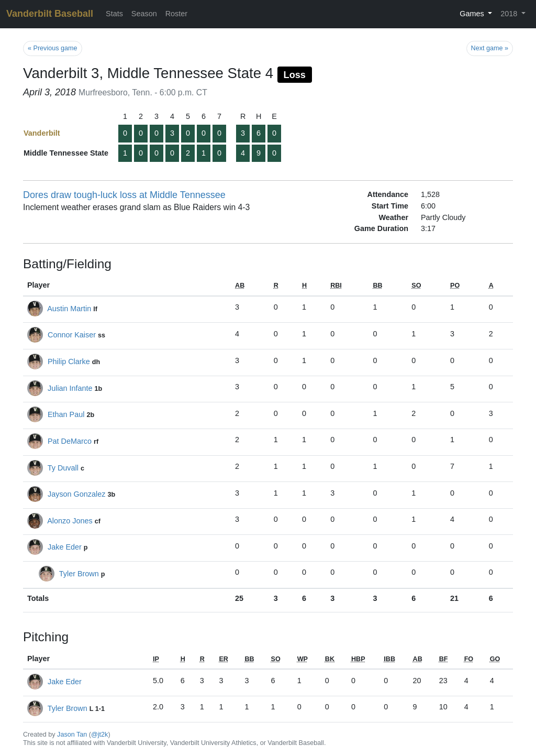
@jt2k (99, 735)
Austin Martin (69, 309)
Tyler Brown (79, 574)
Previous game (53, 48)
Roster (176, 14)
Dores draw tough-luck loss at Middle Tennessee (124, 195)
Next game (490, 48)
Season (144, 14)
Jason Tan (72, 735)
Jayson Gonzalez (76, 494)
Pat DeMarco (70, 441)
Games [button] (473, 14)
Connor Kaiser (72, 335)
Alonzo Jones (70, 521)
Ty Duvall (63, 468)
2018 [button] (510, 14)
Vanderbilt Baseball (50, 14)
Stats (114, 14)
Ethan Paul (66, 414)
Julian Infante (70, 388)
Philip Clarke (69, 361)
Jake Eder (65, 547)
